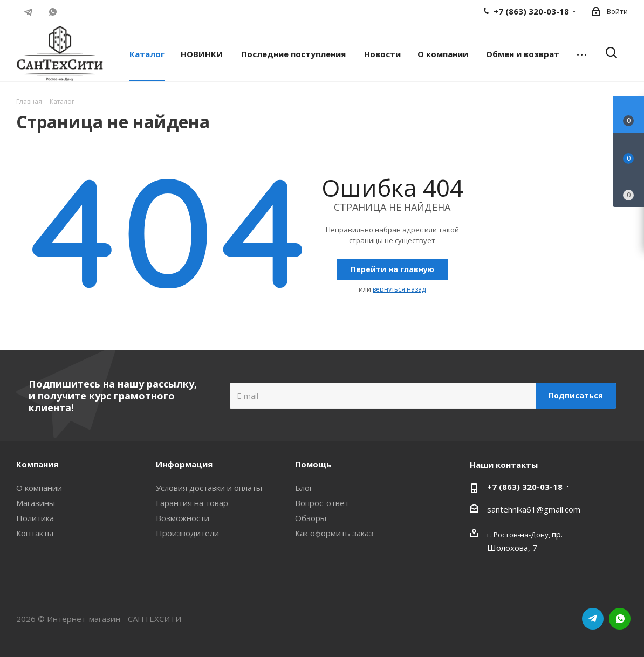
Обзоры (311, 518)
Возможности (183, 518)
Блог (304, 488)
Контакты (35, 533)
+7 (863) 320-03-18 (525, 487)
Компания (37, 464)
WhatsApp (53, 12)
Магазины (36, 503)
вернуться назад (399, 289)
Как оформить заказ (334, 533)
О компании (39, 488)
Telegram (28, 12)
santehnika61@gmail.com (534, 509)
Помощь (313, 464)
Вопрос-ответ (322, 503)
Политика (35, 518)
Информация (184, 464)
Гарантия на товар (192, 503)
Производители (187, 533)
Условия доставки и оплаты (209, 488)
